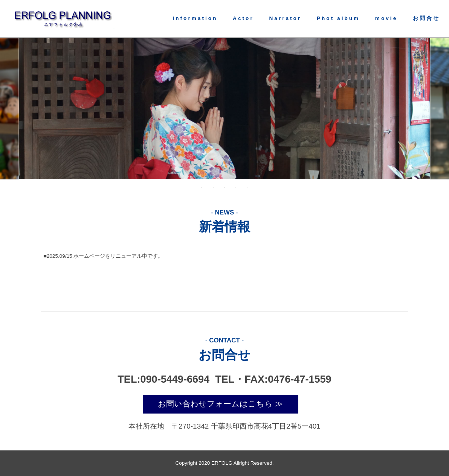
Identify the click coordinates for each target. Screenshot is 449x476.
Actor (243, 18)
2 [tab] (213, 187)
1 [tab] (202, 187)
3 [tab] (225, 187)
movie (386, 18)
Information (195, 18)
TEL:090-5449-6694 (165, 379)
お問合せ (426, 18)
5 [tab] (247, 187)
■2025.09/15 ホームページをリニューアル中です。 (103, 256)
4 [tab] (236, 187)
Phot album (338, 18)
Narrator (285, 18)
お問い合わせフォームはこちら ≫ (220, 404)
